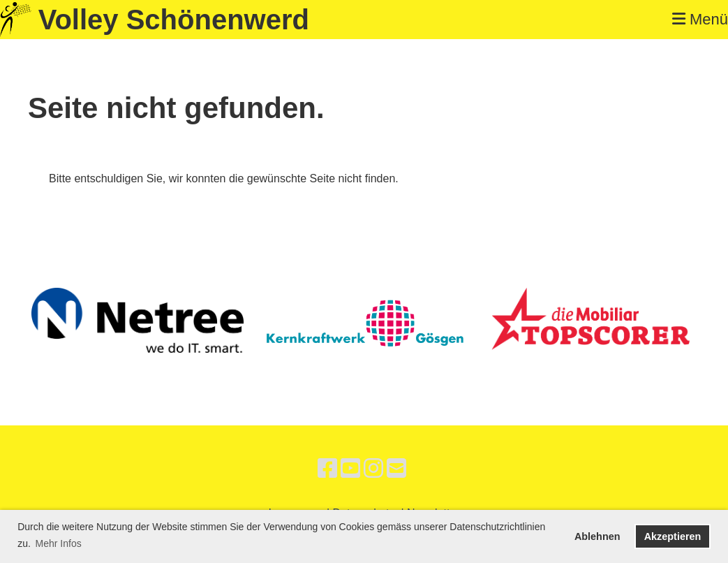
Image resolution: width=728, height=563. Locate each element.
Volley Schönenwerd (174, 20)
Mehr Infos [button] (59, 543)
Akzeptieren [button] (673, 536)
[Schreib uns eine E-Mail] (396, 469)
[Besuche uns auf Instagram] (373, 469)
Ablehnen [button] (597, 536)
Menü (700, 19)
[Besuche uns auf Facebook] (327, 469)
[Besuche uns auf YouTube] (350, 469)
